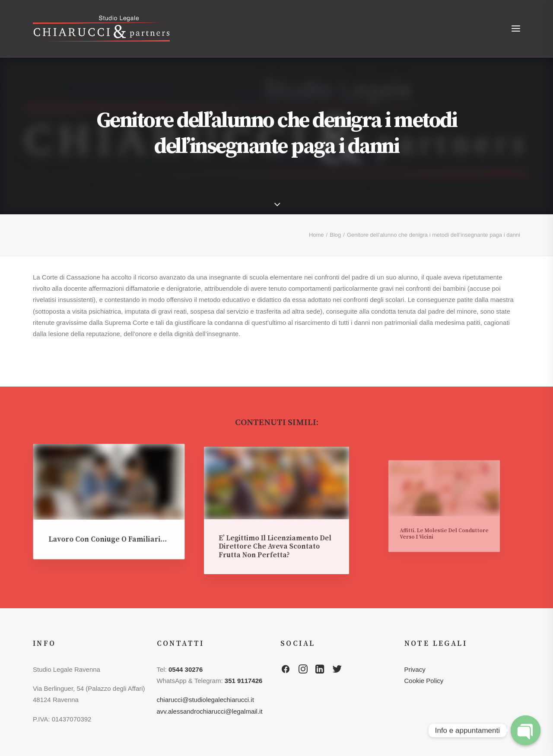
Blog (335, 235)
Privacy (415, 669)
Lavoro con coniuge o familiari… (108, 536)
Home (316, 235)
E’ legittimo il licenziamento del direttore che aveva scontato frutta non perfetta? (276, 536)
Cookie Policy (424, 681)
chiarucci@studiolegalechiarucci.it (205, 700)
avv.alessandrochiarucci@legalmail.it (210, 711)
